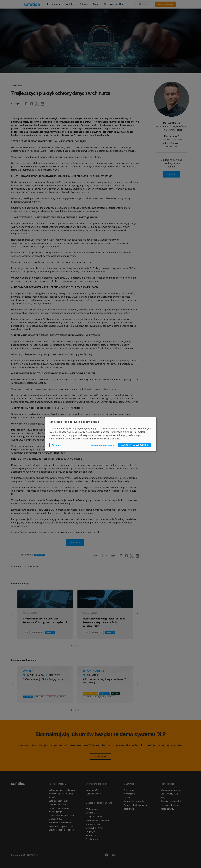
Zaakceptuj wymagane (103, 445)
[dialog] (100, 434)
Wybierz (57, 445)
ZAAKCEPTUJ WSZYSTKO (134, 445)
